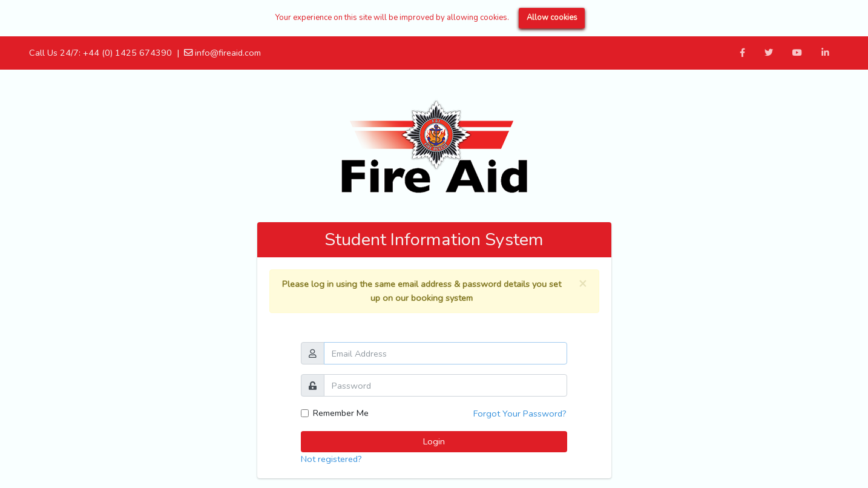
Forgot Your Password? (520, 414)
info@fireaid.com (222, 53)
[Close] (583, 284)
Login (434, 441)
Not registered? (331, 459)
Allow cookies (552, 18)
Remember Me (341, 413)
